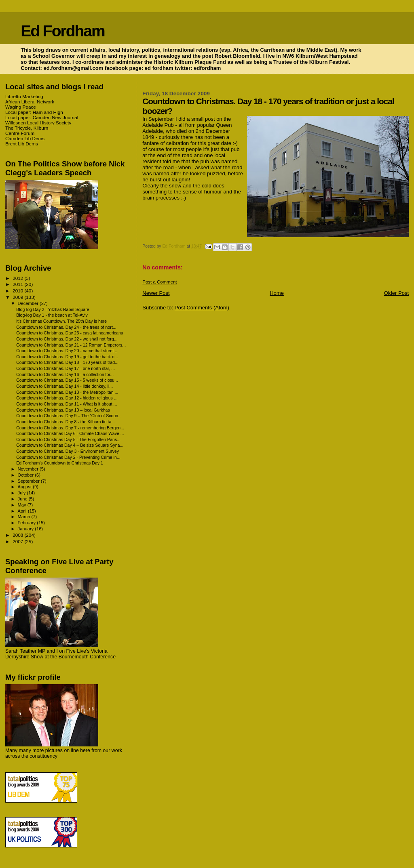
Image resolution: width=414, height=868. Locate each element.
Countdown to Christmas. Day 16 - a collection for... (65, 374)
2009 (18, 297)
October (26, 475)
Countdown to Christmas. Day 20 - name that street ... (67, 351)
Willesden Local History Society (38, 123)
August (25, 487)
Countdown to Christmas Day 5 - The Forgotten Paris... (68, 439)
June (23, 499)
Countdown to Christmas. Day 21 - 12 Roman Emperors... (71, 345)
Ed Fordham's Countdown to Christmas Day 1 (60, 463)
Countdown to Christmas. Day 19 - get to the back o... (67, 357)
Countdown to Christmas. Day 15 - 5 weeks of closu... (67, 380)
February (27, 523)
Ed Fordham (63, 31)
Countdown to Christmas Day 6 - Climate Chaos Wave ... (70, 433)
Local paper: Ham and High (34, 112)
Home (277, 293)
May (23, 505)
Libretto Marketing (24, 96)
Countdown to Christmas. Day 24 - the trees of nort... (66, 327)
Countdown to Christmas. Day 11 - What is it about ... (67, 404)
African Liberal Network (30, 102)
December (29, 303)
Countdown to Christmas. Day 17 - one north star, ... (65, 368)
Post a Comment (159, 282)
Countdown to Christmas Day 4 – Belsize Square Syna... (70, 445)
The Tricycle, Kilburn (27, 128)
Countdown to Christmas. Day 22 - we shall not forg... (67, 339)
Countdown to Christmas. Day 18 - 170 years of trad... (67, 362)
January (26, 529)
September (30, 481)
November (29, 469)
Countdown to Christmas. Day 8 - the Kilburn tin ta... (65, 422)
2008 (18, 535)
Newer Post (156, 293)
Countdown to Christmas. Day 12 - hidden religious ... (67, 398)
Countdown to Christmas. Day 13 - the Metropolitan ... (67, 392)
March (25, 517)
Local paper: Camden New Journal (42, 117)
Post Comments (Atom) (202, 308)
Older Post (396, 293)
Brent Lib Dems (22, 144)
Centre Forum (20, 133)
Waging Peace (21, 107)
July (22, 493)
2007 (18, 541)
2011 (18, 284)
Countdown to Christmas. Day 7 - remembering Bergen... (70, 428)
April (23, 511)
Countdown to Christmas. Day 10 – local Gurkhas (63, 410)
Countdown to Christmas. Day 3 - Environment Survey (68, 451)
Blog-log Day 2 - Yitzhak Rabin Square (53, 309)
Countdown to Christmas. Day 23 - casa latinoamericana (70, 333)
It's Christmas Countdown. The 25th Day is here (61, 321)
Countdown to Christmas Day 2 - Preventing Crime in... (68, 457)
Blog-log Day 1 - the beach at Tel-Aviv (52, 315)
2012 (18, 278)
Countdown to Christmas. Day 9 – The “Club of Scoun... (69, 416)
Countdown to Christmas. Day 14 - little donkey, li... (64, 386)
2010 (18, 291)
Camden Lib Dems (25, 138)
